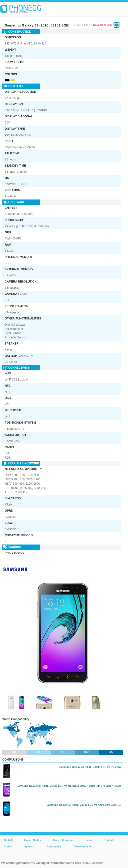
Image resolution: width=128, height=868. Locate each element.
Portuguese (54, 846)
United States (32, 840)
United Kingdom (63, 840)
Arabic (8, 846)
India (89, 840)
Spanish (29, 846)
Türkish (109, 840)
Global (8, 840)
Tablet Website (83, 846)
